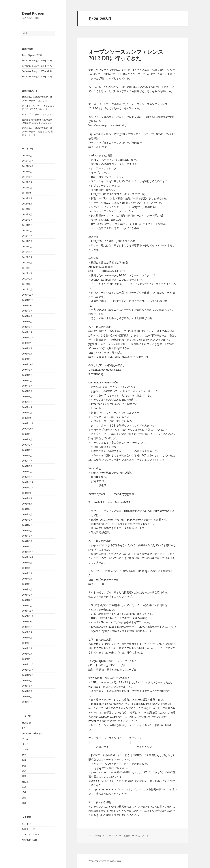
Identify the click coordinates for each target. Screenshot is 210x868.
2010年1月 (27, 289)
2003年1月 (27, 605)
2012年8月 (27, 214)
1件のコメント (142, 836)
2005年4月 (27, 461)
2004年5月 (27, 520)
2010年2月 (27, 284)
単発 (24, 760)
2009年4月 (27, 316)
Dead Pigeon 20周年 (32, 55)
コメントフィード (31, 834)
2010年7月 (27, 257)
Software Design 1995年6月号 (37, 71)
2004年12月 (28, 482)
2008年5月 (27, 359)
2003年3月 (27, 595)
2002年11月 (28, 616)
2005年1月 (27, 477)
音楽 (24, 803)
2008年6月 (27, 354)
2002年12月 (28, 611)
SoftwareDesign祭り (32, 733)
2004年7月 (27, 509)
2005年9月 (27, 434)
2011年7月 (27, 230)
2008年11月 (28, 343)
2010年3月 (27, 279)
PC (23, 728)
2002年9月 (27, 627)
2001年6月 (27, 691)
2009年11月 (28, 300)
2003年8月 (27, 568)
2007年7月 (27, 380)
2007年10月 (28, 364)
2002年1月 (27, 659)
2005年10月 (28, 429)
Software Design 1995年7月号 (37, 66)
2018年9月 (27, 172)
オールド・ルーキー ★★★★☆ (38, 106)
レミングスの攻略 (31, 114)
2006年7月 (27, 391)
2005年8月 (27, 439)
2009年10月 (28, 305)
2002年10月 (28, 622)
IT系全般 (26, 723)
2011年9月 (27, 220)
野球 (24, 798)
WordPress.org (30, 840)
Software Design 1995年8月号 (37, 61)
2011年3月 (27, 241)
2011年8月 (27, 225)
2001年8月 (27, 686)
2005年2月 (27, 472)
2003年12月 (28, 547)
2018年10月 (28, 166)
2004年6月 (27, 514)
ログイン (26, 824)
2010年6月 (27, 263)
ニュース (26, 749)
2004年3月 (27, 530)
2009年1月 (27, 332)
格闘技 (25, 782)
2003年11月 (28, 552)
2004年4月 (27, 525)
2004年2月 (27, 536)
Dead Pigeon (33, 13)
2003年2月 (27, 600)
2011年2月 (27, 247)
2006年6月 (27, 397)
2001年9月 (27, 680)
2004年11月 (28, 488)
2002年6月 (27, 638)
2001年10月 (28, 675)
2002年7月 (27, 632)
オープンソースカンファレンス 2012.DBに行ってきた (126, 55)
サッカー (26, 744)
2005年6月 (27, 450)
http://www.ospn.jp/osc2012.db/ (107, 125)
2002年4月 (27, 643)
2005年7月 (27, 445)
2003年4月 (27, 589)
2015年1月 (27, 188)
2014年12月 (28, 193)
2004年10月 (28, 493)
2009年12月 (28, 295)
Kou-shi (113, 836)
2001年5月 (27, 697)
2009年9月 (27, 311)
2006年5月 (27, 402)
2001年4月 (27, 702)
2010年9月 (27, 252)
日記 (24, 766)
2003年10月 (28, 557)
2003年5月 (27, 584)
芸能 (24, 792)
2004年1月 (27, 541)
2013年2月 (27, 209)
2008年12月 (28, 338)
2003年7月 (27, 573)
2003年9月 (27, 563)
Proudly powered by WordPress (105, 861)
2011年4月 (27, 236)
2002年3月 (27, 648)
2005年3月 (27, 466)
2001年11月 (28, 670)
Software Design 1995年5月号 (37, 77)
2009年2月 (27, 327)
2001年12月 (28, 664)
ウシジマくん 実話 (34, 109)
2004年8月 (27, 504)
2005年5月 (27, 455)
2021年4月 (27, 155)
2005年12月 (28, 418)
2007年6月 (27, 386)
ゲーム (25, 739)
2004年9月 (27, 498)
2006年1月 (27, 413)
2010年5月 (27, 268)
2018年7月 (27, 182)
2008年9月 (27, 348)
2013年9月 (27, 198)
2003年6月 (27, 579)
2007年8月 (27, 375)
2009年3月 (27, 322)
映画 (24, 771)
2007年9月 (27, 370)
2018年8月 (27, 177)
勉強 (24, 755)
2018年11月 (28, 161)
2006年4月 (27, 407)
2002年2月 (27, 654)
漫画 (24, 787)
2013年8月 (27, 204)
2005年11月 (28, 423)
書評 (24, 776)
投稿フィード (29, 829)
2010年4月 (27, 273)
